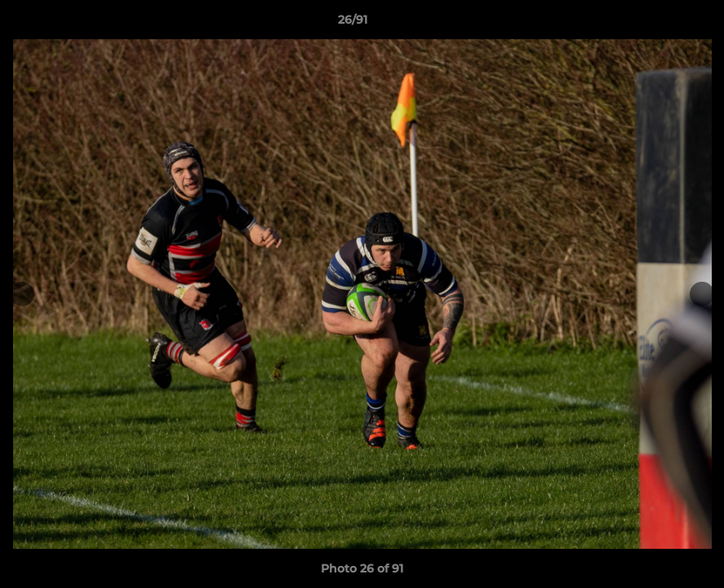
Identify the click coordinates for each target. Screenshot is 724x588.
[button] (655, 24)
